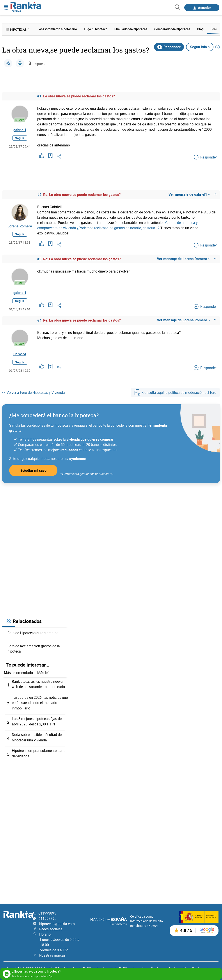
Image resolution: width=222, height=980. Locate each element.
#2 (39, 194)
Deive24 (20, 355)
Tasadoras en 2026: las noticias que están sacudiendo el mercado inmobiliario (40, 704)
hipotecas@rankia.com (57, 924)
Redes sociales (51, 929)
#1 (39, 96)
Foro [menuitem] (214, 29)
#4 (39, 321)
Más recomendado (18, 675)
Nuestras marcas (52, 955)
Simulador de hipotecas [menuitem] (131, 29)
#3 (39, 259)
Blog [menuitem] (200, 29)
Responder (169, 46)
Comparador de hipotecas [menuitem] (172, 29)
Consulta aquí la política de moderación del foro (175, 394)
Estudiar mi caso (33, 472)
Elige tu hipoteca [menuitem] (96, 29)
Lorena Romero (20, 226)
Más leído (45, 675)
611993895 (47, 913)
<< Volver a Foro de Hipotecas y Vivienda (34, 394)
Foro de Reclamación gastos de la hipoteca (34, 650)
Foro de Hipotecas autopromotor (33, 635)
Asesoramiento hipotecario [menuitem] (58, 29)
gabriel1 (20, 130)
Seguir (20, 139)
